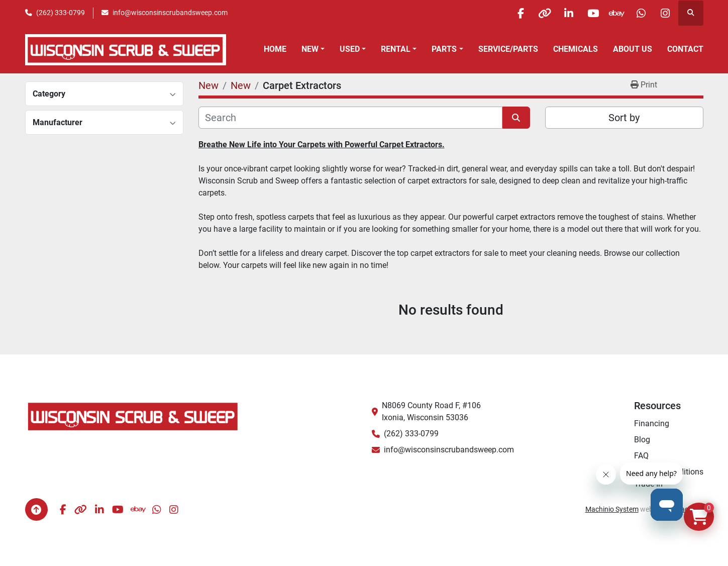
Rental (396, 49)
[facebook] (511, 13)
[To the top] (36, 509)
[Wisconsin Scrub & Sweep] (133, 416)
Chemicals (576, 49)
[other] (537, 13)
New (310, 49)
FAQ (641, 456)
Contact (685, 49)
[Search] (350, 118)
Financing (652, 423)
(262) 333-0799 (61, 13)
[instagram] (665, 13)
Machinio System (612, 509)
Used (350, 49)
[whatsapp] (639, 13)
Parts (444, 49)
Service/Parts (508, 49)
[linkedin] (562, 13)
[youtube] (588, 13)
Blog (642, 440)
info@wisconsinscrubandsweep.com (170, 13)
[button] (313, 49)
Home (275, 49)
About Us (633, 49)
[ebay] (613, 13)
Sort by (624, 118)
